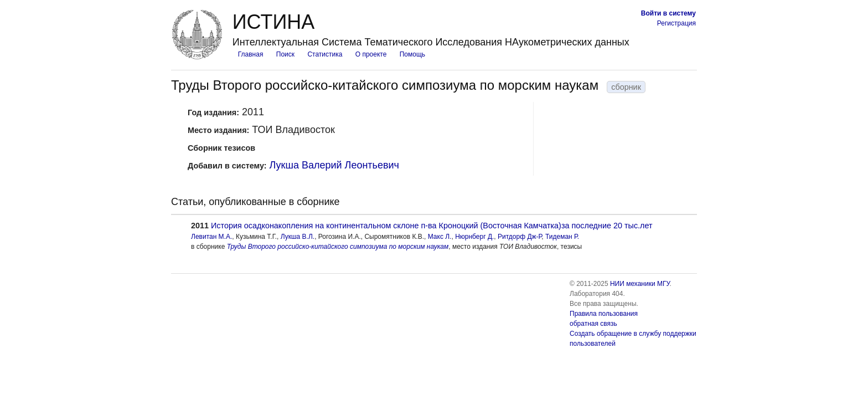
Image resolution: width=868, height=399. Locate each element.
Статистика (325, 54)
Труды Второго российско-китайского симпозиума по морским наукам (338, 247)
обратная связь (593, 324)
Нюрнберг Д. (474, 237)
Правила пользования (604, 314)
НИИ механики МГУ (640, 284)
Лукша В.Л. (298, 237)
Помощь (412, 54)
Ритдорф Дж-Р (520, 237)
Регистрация (676, 23)
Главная (251, 54)
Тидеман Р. (562, 237)
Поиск (285, 54)
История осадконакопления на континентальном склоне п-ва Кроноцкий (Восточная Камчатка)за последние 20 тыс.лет (432, 226)
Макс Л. (440, 237)
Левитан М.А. (211, 237)
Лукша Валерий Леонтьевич (334, 165)
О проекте (371, 54)
